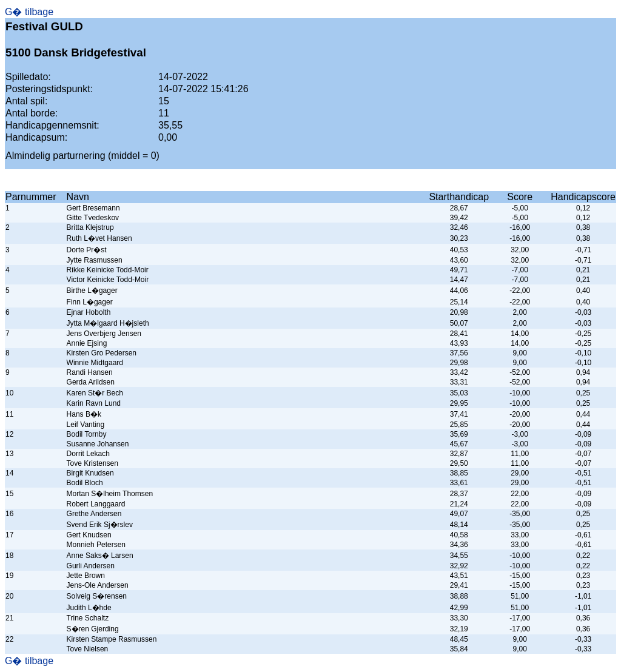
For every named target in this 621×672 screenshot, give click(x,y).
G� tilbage (29, 12)
